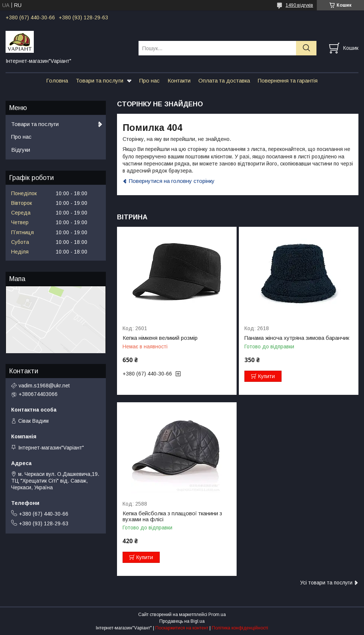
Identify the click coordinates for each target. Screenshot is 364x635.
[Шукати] (306, 48)
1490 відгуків (299, 5)
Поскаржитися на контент (182, 628)
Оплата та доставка (224, 80)
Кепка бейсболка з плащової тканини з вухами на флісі (172, 516)
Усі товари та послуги (326, 583)
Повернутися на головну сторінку (172, 181)
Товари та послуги (100, 80)
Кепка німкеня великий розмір (160, 338)
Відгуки (21, 150)
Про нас (149, 80)
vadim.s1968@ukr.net (44, 386)
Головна (57, 80)
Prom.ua (217, 615)
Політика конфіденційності (240, 628)
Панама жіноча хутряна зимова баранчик (297, 338)
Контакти (179, 80)
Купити (266, 376)
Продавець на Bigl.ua (182, 621)
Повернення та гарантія (288, 80)
